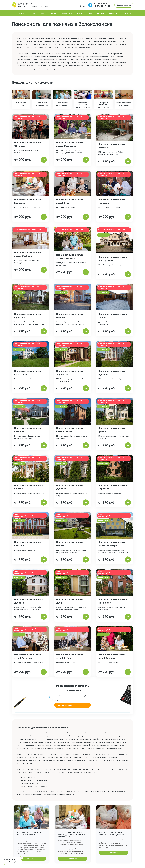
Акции (54, 13)
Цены (34, 13)
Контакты (129, 13)
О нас (44, 13)
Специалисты (67, 13)
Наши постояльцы (85, 13)
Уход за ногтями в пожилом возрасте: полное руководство (112, 834)
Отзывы (101, 13)
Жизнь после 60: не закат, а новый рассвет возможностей (31, 834)
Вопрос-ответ (115, 13)
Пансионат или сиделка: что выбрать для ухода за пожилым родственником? (71, 835)
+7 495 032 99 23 (102, 6)
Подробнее (31, 859)
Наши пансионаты (20, 13)
